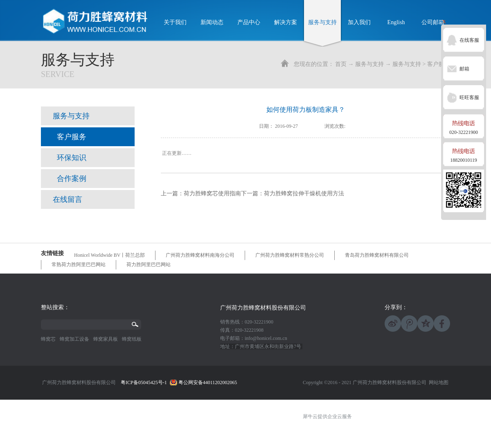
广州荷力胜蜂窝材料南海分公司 (200, 255)
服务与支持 (369, 64)
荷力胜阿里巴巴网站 (149, 265)
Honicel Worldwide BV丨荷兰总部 (109, 255)
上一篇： (201, 193)
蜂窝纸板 (132, 339)
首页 (341, 64)
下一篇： (293, 193)
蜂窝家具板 (106, 339)
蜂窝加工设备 (74, 339)
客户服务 (439, 64)
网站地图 (437, 382)
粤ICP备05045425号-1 (144, 382)
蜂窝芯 (48, 339)
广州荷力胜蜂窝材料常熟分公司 (290, 255)
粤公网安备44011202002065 (208, 382)
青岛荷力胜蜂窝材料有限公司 (377, 255)
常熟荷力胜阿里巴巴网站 (79, 265)
